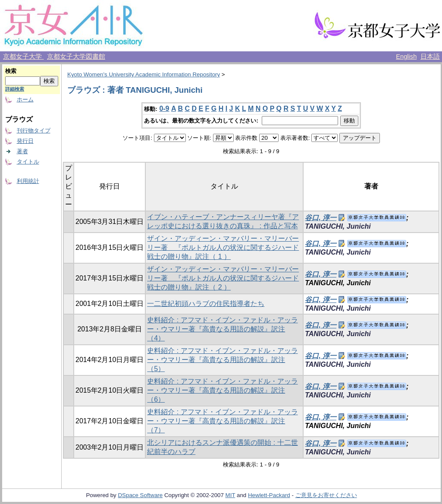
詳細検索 (15, 89)
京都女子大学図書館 (76, 57)
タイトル (28, 162)
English (406, 57)
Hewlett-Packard (269, 495)
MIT (230, 495)
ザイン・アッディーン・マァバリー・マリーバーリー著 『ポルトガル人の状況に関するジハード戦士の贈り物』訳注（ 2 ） (223, 278)
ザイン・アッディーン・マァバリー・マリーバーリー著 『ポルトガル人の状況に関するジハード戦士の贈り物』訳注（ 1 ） (223, 247)
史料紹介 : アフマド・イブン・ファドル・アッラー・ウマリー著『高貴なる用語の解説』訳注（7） (222, 421)
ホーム (25, 99)
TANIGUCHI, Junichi (338, 226)
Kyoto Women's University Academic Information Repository (144, 74)
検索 (11, 71)
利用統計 (28, 181)
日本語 (430, 57)
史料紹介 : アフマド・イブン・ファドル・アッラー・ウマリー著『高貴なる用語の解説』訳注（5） (222, 360)
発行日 (25, 141)
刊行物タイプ (34, 131)
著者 (22, 151)
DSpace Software (140, 495)
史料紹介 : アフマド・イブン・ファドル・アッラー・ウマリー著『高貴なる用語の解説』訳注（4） (222, 329)
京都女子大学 (23, 57)
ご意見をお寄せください (326, 495)
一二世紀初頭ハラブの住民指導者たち (206, 304)
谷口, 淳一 (321, 218)
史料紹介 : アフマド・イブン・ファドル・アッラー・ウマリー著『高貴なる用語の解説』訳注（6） (222, 390)
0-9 (164, 109)
